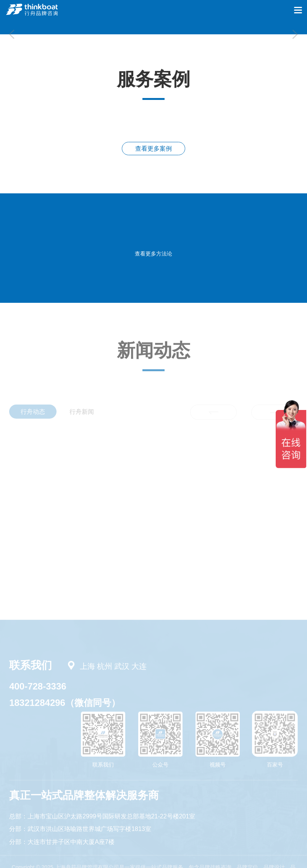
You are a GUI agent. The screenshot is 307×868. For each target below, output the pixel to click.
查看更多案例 (153, 149)
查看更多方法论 (153, 254)
